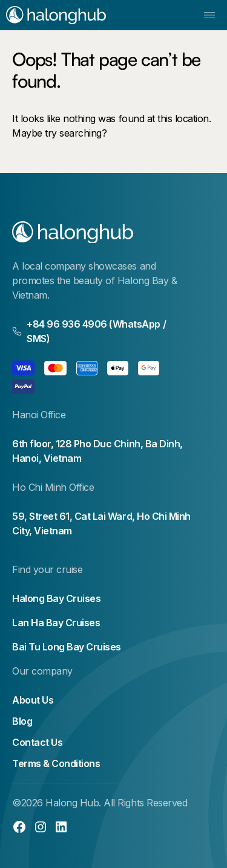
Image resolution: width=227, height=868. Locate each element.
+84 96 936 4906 (67, 324)
